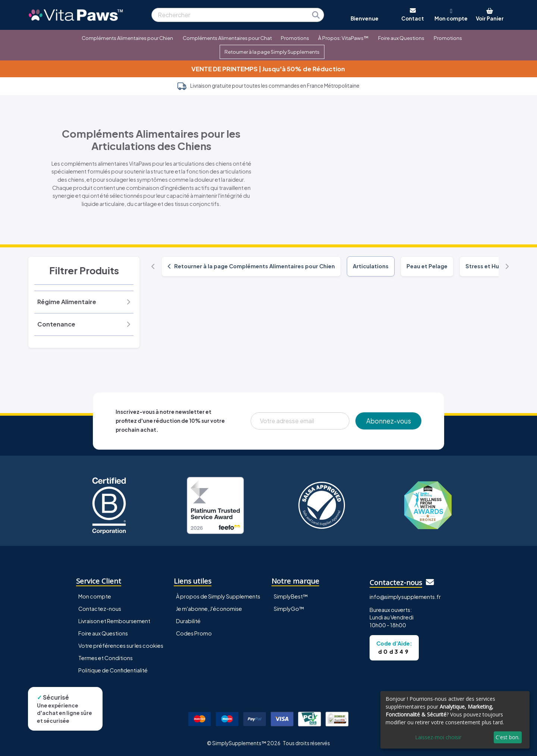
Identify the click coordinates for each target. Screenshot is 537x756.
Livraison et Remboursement (114, 621)
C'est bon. (508, 737)
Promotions (295, 38)
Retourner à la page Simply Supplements (272, 52)
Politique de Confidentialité (113, 670)
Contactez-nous (100, 609)
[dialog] (455, 720)
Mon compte (95, 596)
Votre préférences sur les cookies (121, 646)
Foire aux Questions (401, 38)
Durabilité (188, 621)
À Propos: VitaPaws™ (343, 38)
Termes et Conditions (106, 658)
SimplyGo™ (289, 609)
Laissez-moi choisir (438, 737)
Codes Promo (194, 633)
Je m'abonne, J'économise (209, 609)
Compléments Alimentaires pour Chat (227, 38)
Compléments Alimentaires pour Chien (127, 38)
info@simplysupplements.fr (405, 597)
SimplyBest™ (291, 596)
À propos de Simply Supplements (218, 596)
